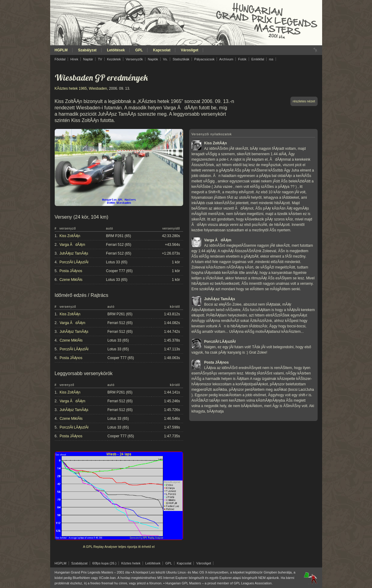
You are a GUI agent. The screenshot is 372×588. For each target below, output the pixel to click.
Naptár (88, 59)
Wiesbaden (98, 88)
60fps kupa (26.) (105, 563)
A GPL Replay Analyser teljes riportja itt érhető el (119, 547)
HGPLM (61, 50)
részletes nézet (304, 101)
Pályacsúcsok (204, 59)
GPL (139, 50)
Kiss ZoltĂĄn (70, 236)
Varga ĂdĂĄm (72, 245)
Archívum (226, 59)
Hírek (74, 59)
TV (100, 59)
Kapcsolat (162, 50)
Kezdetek (114, 59)
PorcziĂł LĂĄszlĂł (74, 262)
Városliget (189, 50)
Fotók (242, 59)
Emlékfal (258, 59)
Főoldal (60, 59)
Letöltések (116, 50)
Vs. (165, 59)
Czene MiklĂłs (71, 280)
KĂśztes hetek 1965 (71, 88)
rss (271, 59)
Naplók (153, 59)
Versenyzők (134, 59)
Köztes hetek (131, 563)
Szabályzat (87, 50)
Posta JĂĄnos (71, 271)
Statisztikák (181, 59)
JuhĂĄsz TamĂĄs (74, 253)
